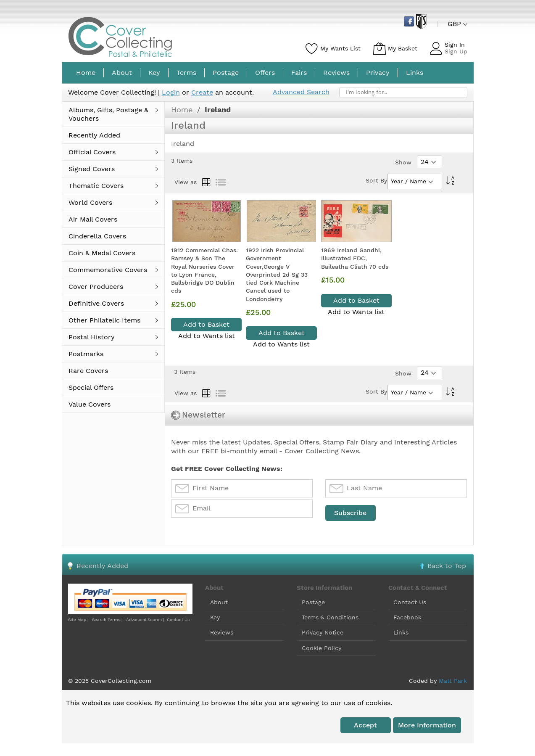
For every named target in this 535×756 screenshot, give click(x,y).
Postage (313, 602)
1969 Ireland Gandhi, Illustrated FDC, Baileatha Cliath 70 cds (355, 258)
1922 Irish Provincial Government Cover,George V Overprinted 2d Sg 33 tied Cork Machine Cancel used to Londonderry (277, 275)
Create (202, 92)
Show (403, 162)
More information (427, 725)
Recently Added (102, 566)
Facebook (407, 617)
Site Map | (78, 620)
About (219, 602)
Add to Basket (206, 324)
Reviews (222, 632)
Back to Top (447, 566)
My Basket (403, 48)
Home (183, 110)
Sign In (455, 45)
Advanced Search (301, 92)
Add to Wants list (207, 336)
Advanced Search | (146, 620)
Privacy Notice (323, 632)
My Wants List (340, 48)
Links (401, 632)
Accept (365, 725)
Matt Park (453, 681)
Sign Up (456, 51)
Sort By (376, 180)
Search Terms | (107, 620)
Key (215, 617)
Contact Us (178, 620)
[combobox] (403, 93)
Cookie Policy (322, 648)
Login (171, 92)
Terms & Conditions (330, 617)
